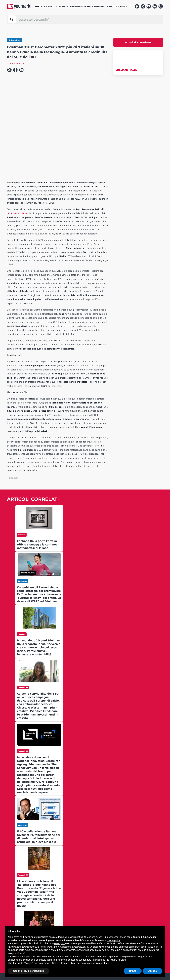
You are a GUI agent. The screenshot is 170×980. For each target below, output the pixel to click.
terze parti (59, 943)
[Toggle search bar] (12, 19)
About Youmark (117, 6)
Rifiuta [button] (133, 971)
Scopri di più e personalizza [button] (29, 971)
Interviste (61, 6)
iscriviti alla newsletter (138, 42)
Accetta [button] (152, 971)
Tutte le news (44, 6)
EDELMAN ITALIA (126, 70)
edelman (14, 427)
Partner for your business (87, 6)
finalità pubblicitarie (27, 950)
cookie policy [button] (113, 940)
